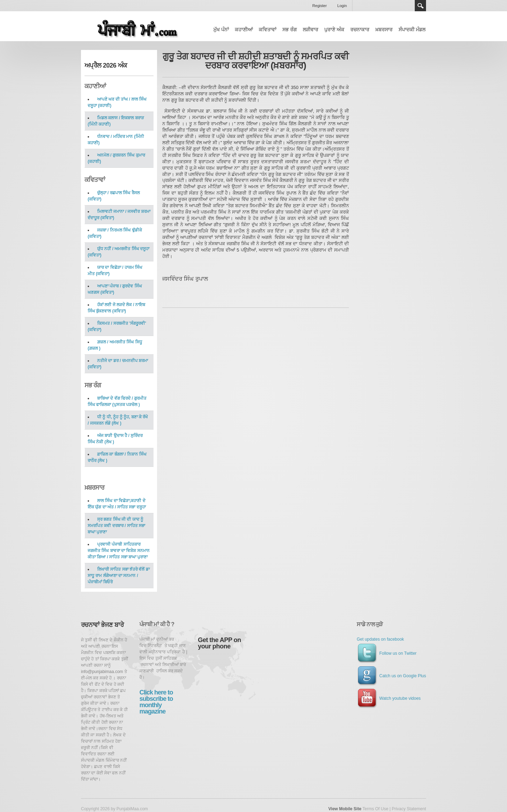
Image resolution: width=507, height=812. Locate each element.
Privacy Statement (409, 809)
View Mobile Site (345, 809)
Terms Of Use (375, 809)
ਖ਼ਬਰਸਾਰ (384, 30)
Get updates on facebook (380, 639)
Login (342, 6)
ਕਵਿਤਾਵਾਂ (268, 30)
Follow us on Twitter (387, 653)
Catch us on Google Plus (391, 676)
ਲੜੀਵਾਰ (311, 30)
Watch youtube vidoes (389, 698)
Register (320, 6)
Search (420, 6)
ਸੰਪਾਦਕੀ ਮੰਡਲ (412, 30)
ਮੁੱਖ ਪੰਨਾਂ (221, 30)
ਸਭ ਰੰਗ (290, 30)
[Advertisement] (410, 113)
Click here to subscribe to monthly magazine (156, 702)
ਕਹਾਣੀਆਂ (244, 30)
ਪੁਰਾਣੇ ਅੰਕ (334, 30)
